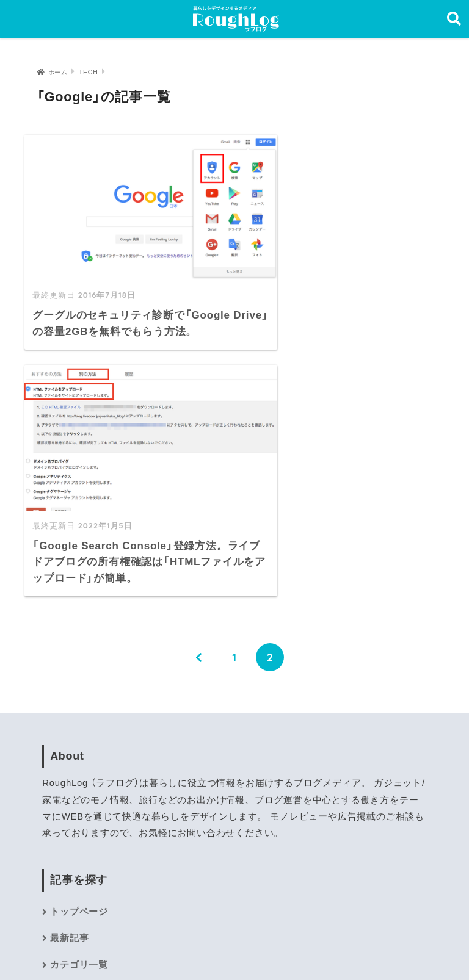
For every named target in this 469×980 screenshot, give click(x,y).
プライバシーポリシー (230, 945)
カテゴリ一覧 (79, 719)
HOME (235, 920)
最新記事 (69, 693)
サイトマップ (79, 745)
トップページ (79, 666)
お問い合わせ (79, 771)
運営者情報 (140, 945)
